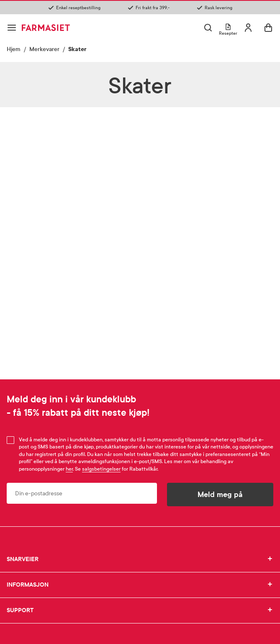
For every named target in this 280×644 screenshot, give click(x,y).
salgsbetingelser (101, 469)
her (69, 469)
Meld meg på (220, 495)
